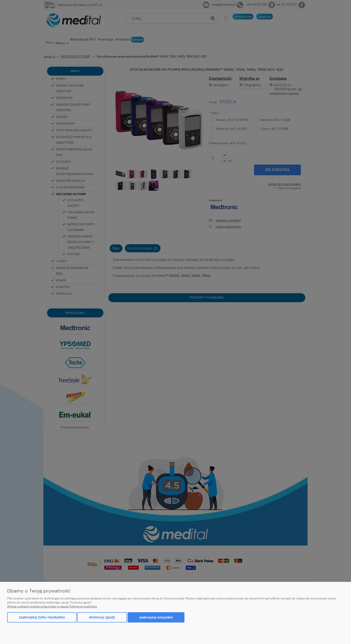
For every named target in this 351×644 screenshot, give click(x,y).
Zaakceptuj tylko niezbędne (42, 617)
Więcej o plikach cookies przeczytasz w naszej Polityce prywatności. (52, 607)
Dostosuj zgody (102, 617)
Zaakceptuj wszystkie (156, 617)
